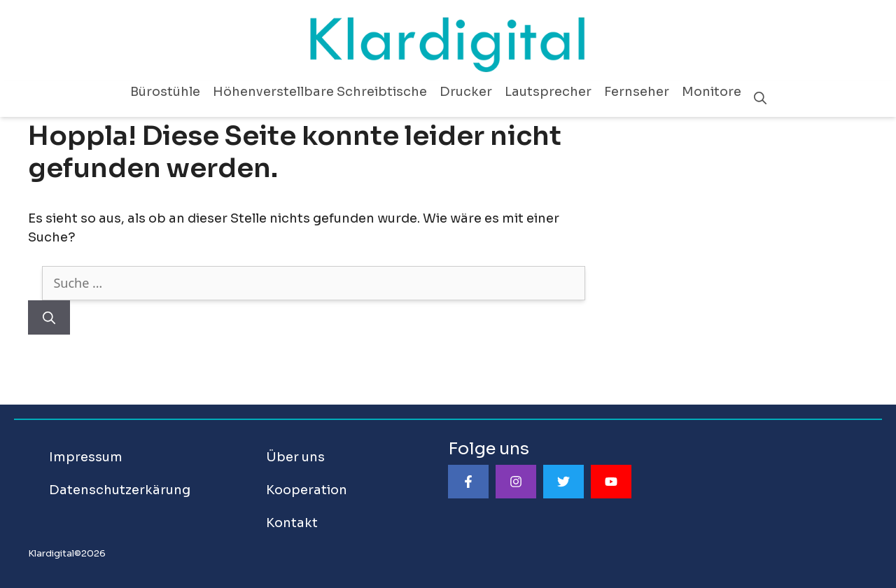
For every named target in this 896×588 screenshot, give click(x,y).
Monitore (712, 92)
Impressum (86, 457)
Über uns (295, 457)
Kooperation (307, 490)
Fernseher (637, 92)
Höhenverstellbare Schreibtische (320, 92)
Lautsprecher (548, 92)
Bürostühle (165, 92)
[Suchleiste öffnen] (760, 99)
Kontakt (292, 523)
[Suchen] (49, 317)
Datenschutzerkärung (120, 490)
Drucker (466, 92)
